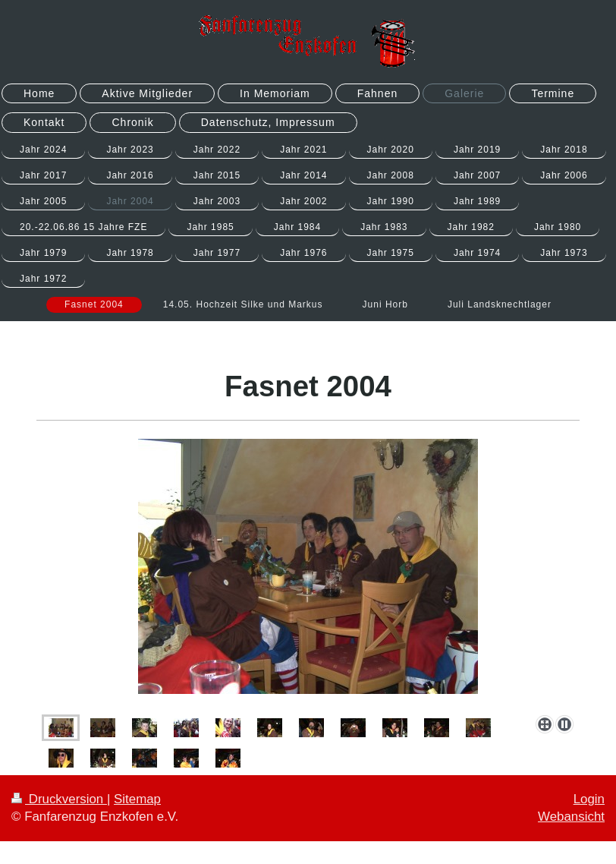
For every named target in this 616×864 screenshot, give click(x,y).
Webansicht (571, 817)
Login (589, 799)
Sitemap (137, 799)
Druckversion (59, 799)
